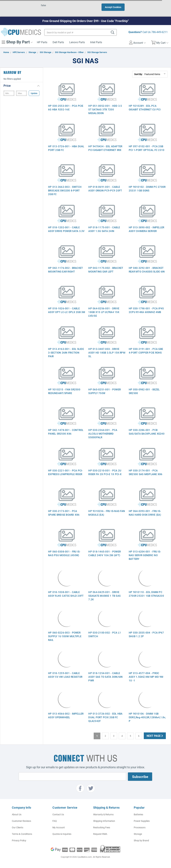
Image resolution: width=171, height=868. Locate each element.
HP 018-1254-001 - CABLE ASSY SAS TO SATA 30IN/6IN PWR (105, 677)
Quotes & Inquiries (62, 834)
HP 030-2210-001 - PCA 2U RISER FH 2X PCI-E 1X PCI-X (105, 472)
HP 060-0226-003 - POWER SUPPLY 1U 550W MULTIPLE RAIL (65, 636)
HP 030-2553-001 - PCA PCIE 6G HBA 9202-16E (66, 108)
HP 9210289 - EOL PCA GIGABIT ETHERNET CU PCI (145, 108)
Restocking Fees (102, 827)
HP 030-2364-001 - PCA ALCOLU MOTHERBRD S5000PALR (103, 434)
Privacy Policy (19, 840)
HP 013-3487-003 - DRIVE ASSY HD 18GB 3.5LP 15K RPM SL (107, 353)
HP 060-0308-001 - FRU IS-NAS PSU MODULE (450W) (64, 553)
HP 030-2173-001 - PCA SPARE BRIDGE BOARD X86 (64, 513)
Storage (138, 834)
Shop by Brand (141, 840)
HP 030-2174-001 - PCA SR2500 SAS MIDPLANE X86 (146, 472)
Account (137, 43)
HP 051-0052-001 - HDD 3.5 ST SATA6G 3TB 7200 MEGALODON (105, 109)
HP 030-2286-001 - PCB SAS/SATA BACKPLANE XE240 (147, 432)
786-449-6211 (159, 32)
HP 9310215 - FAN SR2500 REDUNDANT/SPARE (64, 391)
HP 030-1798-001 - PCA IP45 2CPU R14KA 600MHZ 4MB (146, 310)
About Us (17, 814)
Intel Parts (96, 42)
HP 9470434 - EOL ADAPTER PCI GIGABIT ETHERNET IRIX (105, 148)
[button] (22, 85)
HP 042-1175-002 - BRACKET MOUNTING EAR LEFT (106, 270)
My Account (59, 827)
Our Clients (18, 827)
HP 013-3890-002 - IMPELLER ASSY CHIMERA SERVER (147, 229)
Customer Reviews (21, 821)
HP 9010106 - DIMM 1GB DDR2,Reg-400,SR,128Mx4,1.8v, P (147, 717)
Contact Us (58, 814)
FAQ (55, 821)
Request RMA (100, 834)
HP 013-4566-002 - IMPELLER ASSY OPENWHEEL (66, 715)
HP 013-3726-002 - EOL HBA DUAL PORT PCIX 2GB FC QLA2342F (105, 717)
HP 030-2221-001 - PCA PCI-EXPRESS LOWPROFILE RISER (65, 472)
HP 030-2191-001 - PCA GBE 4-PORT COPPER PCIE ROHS (146, 351)
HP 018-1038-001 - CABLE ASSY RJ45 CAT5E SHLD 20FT (66, 594)
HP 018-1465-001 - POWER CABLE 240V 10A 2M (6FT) (105, 553)
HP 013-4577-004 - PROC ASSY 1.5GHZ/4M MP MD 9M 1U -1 (146, 677)
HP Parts (42, 42)
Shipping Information (104, 821)
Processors (140, 827)
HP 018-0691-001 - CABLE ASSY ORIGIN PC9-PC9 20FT (105, 189)
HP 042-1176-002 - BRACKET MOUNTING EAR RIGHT (65, 270)
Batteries (138, 814)
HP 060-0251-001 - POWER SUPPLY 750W (105, 391)
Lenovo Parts (77, 42)
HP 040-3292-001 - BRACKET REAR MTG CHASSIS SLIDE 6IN (147, 270)
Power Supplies (142, 821)
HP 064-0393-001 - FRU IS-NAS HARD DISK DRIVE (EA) (145, 513)
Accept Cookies (113, 7)
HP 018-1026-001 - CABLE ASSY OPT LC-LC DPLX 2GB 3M (67, 310)
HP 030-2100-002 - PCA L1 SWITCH (105, 634)
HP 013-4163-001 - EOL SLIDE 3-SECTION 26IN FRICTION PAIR (66, 353)
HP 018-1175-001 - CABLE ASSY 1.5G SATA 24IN (104, 229)
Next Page (155, 736)
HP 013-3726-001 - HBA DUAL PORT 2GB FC (66, 148)
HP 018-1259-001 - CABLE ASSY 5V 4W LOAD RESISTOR (65, 675)
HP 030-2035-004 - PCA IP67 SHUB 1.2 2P (146, 634)
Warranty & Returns (103, 814)
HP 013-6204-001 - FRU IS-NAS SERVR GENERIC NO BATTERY (145, 555)
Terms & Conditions (22, 834)
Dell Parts (58, 42)
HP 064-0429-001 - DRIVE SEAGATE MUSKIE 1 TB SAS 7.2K (104, 596)
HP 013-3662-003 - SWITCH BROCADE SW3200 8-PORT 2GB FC (65, 190)
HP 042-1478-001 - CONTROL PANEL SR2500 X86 (66, 432)
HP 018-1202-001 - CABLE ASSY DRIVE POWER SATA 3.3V (66, 229)
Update (34, 93)
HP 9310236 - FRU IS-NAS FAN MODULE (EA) (107, 513)
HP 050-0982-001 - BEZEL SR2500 (144, 391)
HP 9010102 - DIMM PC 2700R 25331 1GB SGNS (147, 189)
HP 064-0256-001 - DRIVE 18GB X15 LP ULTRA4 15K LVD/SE (104, 312)
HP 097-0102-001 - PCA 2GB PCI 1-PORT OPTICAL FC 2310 (147, 148)
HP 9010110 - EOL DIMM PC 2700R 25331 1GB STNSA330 (146, 594)
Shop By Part (17, 42)
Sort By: (138, 74)
